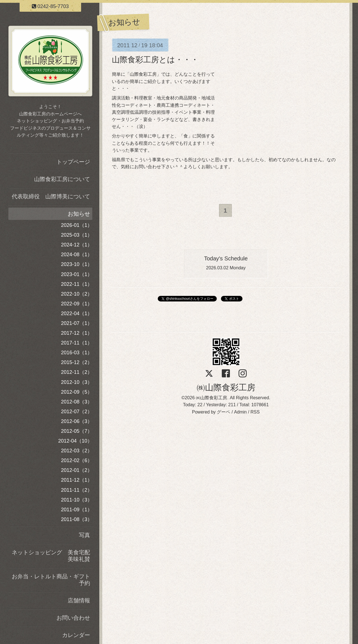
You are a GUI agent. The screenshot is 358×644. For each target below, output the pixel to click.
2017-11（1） (77, 343)
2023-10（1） (77, 264)
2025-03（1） (77, 235)
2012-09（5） (77, 392)
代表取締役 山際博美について (51, 196)
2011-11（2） (77, 490)
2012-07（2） (77, 412)
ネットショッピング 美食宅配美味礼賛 (51, 556)
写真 (84, 535)
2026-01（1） (77, 225)
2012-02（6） (77, 460)
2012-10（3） (77, 382)
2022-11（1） (77, 284)
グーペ (223, 412)
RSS (255, 412)
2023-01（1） (77, 274)
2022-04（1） (77, 313)
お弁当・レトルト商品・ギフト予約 (51, 580)
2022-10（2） (77, 294)
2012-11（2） (77, 372)
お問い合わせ (73, 618)
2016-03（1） (77, 353)
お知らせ (79, 214)
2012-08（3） (77, 402)
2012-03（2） (77, 451)
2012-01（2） (77, 470)
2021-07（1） (77, 323)
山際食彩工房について (62, 179)
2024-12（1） (77, 245)
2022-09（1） (77, 304)
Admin (240, 412)
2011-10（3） (77, 500)
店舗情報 (79, 600)
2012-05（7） (77, 431)
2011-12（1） (77, 480)
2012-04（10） (75, 441)
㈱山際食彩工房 (226, 388)
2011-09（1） (77, 510)
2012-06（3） (77, 421)
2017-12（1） (77, 333)
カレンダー (76, 635)
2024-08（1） (77, 255)
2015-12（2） (77, 362)
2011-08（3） (77, 519)
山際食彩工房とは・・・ (155, 60)
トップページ (73, 162)
